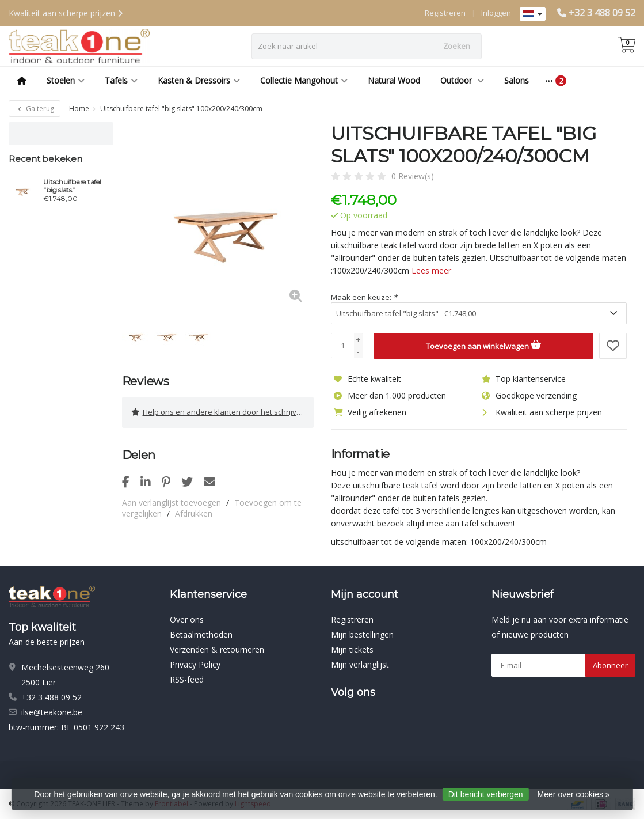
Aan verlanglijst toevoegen (172, 502)
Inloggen (496, 13)
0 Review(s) (413, 176)
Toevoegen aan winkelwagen (483, 344)
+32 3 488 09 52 (602, 13)
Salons (517, 80)
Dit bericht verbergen (486, 794)
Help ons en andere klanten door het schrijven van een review (222, 412)
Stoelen (66, 80)
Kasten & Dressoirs (199, 80)
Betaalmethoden (201, 634)
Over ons (187, 619)
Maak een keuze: (364, 297)
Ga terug (35, 109)
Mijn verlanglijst (360, 664)
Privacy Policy (195, 664)
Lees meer (431, 270)
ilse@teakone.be (52, 712)
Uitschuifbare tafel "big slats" (72, 186)
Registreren (445, 13)
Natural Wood (394, 80)
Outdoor (462, 80)
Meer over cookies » (574, 794)
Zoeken (457, 46)
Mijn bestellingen (362, 634)
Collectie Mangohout (304, 80)
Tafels (121, 80)
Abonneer (610, 665)
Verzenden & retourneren (217, 649)
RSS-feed (187, 679)
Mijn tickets (352, 649)
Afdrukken (194, 513)
